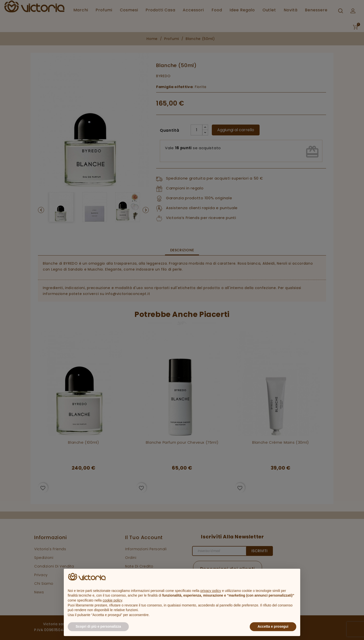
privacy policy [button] (211, 591)
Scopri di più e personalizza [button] (98, 626)
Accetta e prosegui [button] (273, 626)
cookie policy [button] (112, 600)
